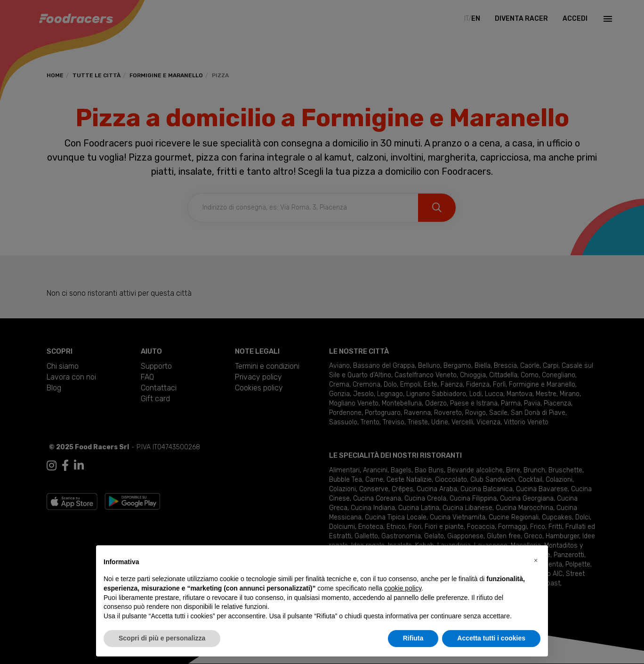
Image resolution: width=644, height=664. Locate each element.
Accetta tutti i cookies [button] (491, 638)
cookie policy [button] (403, 588)
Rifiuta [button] (413, 638)
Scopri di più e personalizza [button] (162, 638)
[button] (536, 560)
